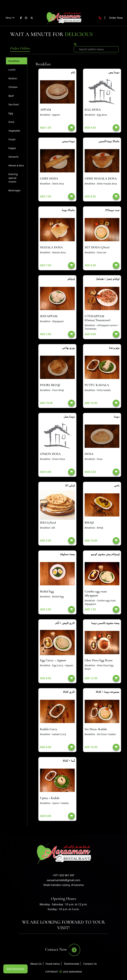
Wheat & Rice (16, 165)
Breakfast (14, 61)
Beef (11, 96)
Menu (10, 18)
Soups (12, 139)
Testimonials (72, 964)
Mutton (13, 78)
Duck (11, 122)
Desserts (13, 157)
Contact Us (90, 964)
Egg (11, 113)
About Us (36, 964)
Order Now (116, 18)
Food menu (53, 964)
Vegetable (14, 131)
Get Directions (15, 969)
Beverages (14, 190)
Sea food (14, 104)
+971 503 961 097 (63, 875)
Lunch (12, 70)
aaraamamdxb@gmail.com (63, 880)
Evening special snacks (13, 178)
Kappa (12, 148)
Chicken (13, 87)
